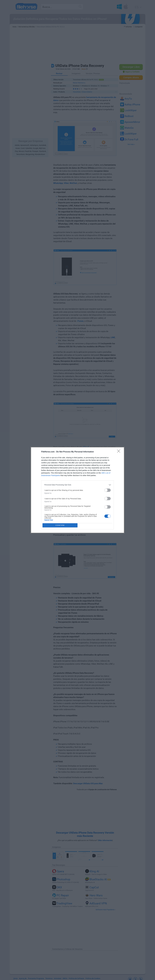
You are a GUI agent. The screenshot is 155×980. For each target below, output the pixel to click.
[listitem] (77, 485)
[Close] (119, 452)
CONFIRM (60, 525)
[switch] (108, 490)
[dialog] (77, 490)
